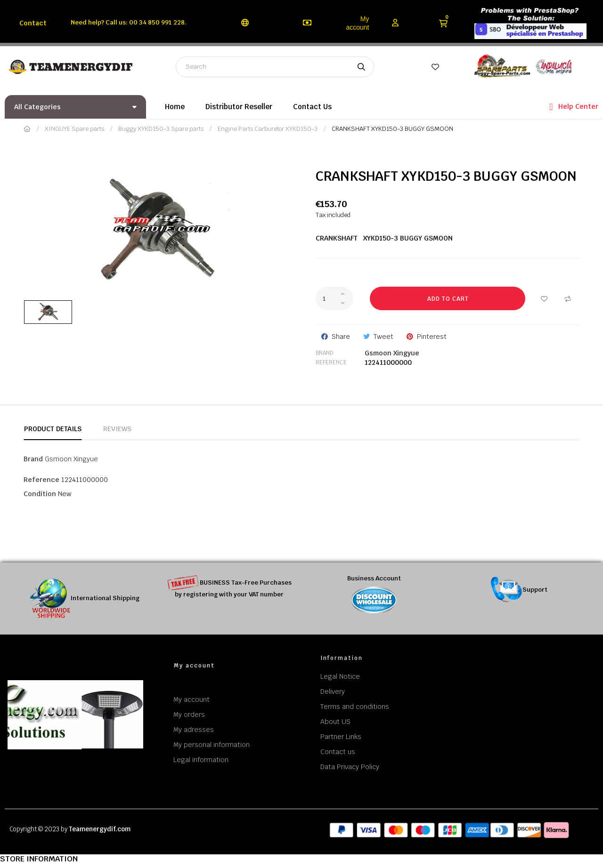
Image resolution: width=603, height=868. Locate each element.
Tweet (383, 337)
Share (341, 337)
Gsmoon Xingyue (392, 353)
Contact (33, 23)
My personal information (212, 745)
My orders (189, 715)
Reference (331, 362)
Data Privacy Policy (350, 767)
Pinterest (432, 337)
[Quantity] (334, 298)
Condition (40, 494)
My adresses (194, 730)
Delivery (333, 691)
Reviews (117, 429)
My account (357, 23)
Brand (325, 353)
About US (335, 722)
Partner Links (341, 737)
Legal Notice (340, 676)
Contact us (338, 752)
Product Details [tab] (53, 429)
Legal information (201, 760)
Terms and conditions (355, 707)
